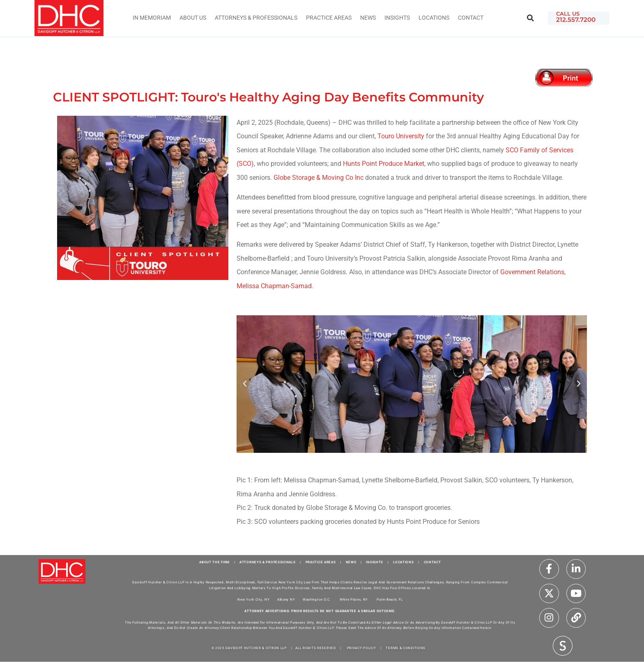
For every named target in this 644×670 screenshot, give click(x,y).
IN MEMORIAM (152, 18)
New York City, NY (253, 600)
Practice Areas (329, 18)
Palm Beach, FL (390, 600)
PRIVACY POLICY (362, 648)
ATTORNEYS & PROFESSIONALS (268, 562)
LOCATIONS (403, 562)
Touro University (401, 136)
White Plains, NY (354, 600)
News (368, 18)
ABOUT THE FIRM (214, 562)
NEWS (351, 562)
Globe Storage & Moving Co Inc (319, 178)
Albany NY (286, 600)
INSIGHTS (397, 18)
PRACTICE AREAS (321, 562)
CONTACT (432, 562)
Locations (434, 18)
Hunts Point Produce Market (384, 164)
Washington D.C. (317, 600)
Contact (471, 18)
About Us (193, 18)
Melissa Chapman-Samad (274, 286)
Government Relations (532, 272)
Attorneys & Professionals (256, 18)
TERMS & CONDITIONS (406, 648)
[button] (530, 18)
